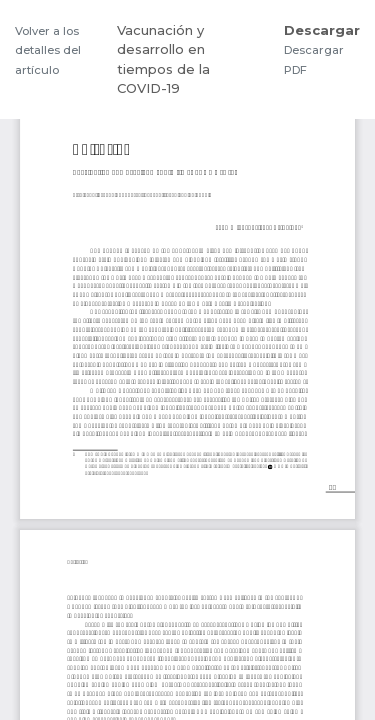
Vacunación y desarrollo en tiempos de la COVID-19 (163, 59)
